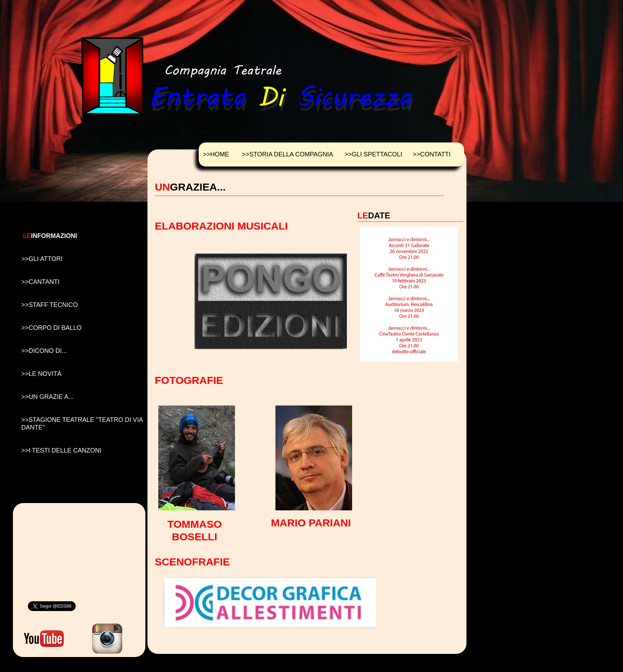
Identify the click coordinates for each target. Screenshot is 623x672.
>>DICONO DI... (44, 351)
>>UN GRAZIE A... (47, 397)
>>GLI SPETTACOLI (373, 154)
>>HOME (216, 154)
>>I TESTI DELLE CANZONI (61, 450)
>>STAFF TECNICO (50, 305)
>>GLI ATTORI (42, 259)
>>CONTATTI (432, 154)
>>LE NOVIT (41, 374)
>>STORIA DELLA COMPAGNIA (287, 154)
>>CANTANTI (40, 282)
